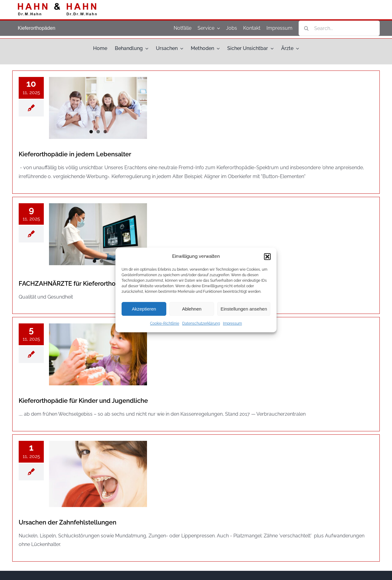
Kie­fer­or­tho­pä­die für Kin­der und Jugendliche (83, 401)
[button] (267, 257)
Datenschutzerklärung (201, 323)
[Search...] (339, 28)
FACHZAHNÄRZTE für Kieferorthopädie (75, 284)
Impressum (232, 323)
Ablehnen (192, 309)
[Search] (306, 28)
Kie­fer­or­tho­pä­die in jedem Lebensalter (75, 154)
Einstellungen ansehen (244, 309)
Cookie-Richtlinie (165, 323)
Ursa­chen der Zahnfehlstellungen (68, 522)
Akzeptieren (144, 309)
